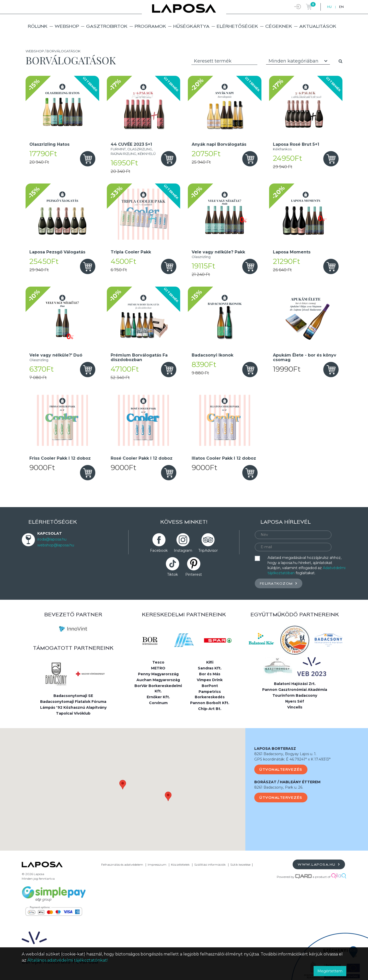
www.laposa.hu (319, 864)
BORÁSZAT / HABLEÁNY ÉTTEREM (287, 782)
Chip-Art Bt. (210, 709)
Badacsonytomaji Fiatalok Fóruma (73, 702)
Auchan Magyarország (158, 680)
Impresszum (157, 865)
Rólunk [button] (38, 26)
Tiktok (172, 574)
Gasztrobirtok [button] (107, 26)
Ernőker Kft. (158, 697)
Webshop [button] (67, 26)
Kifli (210, 662)
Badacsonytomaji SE (73, 696)
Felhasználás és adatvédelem (122, 865)
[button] (123, 785)
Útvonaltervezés (281, 769)
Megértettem (330, 971)
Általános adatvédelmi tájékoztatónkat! (67, 960)
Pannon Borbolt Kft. (210, 703)
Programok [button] (150, 26)
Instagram (183, 550)
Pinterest (194, 574)
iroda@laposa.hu (52, 539)
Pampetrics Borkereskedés (210, 694)
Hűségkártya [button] (191, 26)
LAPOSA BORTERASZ (275, 749)
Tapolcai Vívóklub (73, 713)
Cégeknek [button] (279, 26)
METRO (158, 668)
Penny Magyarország (158, 674)
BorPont (210, 686)
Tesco (158, 662)
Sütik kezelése (240, 865)
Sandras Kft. (210, 668)
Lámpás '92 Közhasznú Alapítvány (73, 707)
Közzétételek (180, 865)
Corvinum (158, 703)
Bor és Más (210, 674)
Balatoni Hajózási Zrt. (295, 684)
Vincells (295, 707)
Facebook (159, 550)
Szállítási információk (210, 865)
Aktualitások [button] (318, 26)
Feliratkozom (279, 583)
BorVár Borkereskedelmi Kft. (158, 688)
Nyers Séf (295, 701)
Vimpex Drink (210, 680)
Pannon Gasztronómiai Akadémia (295, 690)
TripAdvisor (208, 550)
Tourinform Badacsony (295, 695)
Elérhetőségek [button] (237, 26)
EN (341, 7)
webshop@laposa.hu (56, 545)
